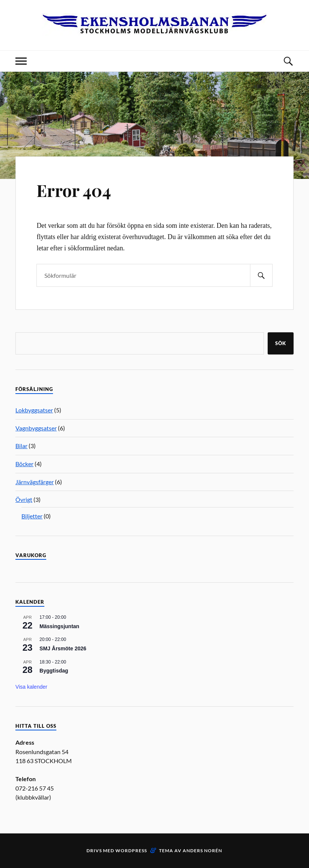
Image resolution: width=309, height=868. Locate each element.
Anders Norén (202, 851)
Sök (281, 343)
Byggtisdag (54, 671)
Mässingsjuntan (59, 626)
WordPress (131, 851)
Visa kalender (31, 687)
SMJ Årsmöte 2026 (63, 648)
